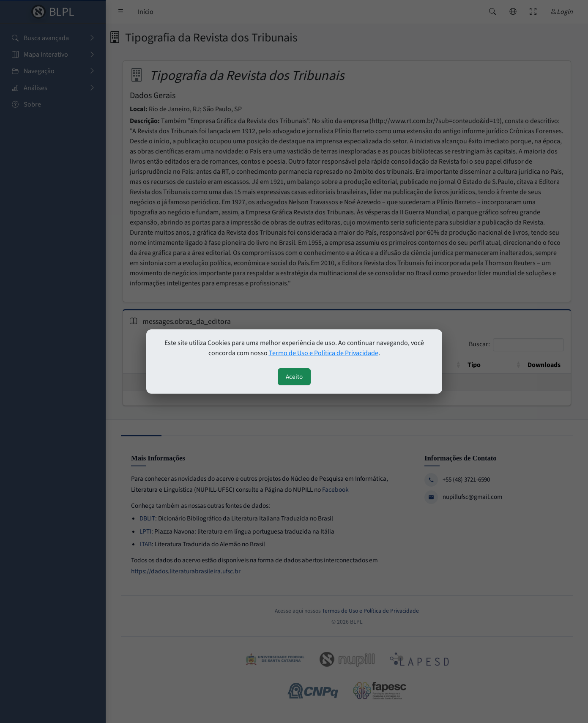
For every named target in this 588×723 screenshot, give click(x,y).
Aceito (294, 377)
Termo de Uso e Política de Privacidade (324, 353)
